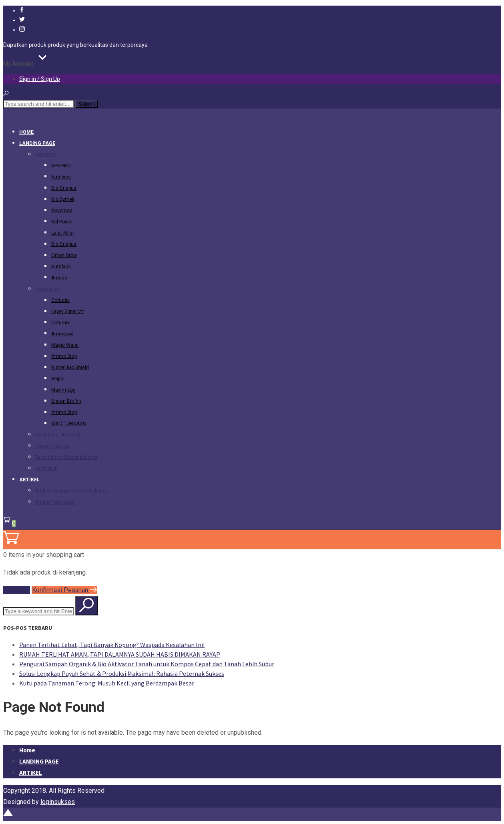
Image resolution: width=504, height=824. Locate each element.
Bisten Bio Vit (66, 401)
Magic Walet (65, 345)
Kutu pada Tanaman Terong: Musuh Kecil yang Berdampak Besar (107, 683)
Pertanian (46, 155)
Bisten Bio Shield (70, 368)
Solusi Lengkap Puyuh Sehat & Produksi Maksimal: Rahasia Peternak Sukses (122, 673)
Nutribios (61, 177)
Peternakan (48, 289)
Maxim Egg (63, 390)
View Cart (17, 590)
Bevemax (62, 211)
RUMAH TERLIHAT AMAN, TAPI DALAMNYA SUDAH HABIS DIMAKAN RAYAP (120, 654)
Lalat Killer (63, 233)
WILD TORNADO (69, 424)
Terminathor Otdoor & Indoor (66, 457)
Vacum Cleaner (52, 446)
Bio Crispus (64, 188)
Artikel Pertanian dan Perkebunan (72, 491)
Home (26, 132)
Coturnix (60, 323)
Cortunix (60, 300)
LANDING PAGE (37, 143)
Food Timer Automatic (60, 435)
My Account (18, 64)
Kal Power (62, 222)
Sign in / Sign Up (40, 79)
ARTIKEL (29, 480)
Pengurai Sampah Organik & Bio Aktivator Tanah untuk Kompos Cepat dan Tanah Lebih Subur (147, 664)
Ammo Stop (64, 356)
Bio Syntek (63, 199)
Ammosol (62, 334)
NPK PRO (61, 166)
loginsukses (58, 802)
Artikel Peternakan (55, 502)
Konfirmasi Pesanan (64, 590)
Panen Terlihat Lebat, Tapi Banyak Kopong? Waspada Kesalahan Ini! (112, 645)
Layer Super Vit (68, 312)
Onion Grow (64, 255)
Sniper (58, 379)
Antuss (59, 278)
